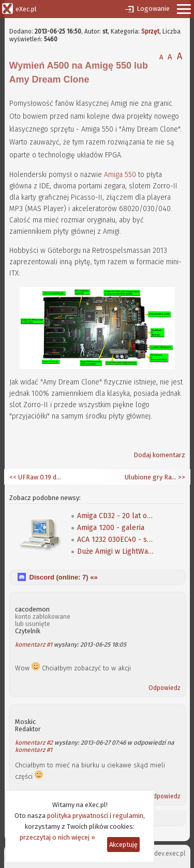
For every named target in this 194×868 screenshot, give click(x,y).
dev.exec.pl (170, 854)
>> (181, 477)
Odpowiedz (165, 688)
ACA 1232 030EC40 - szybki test (116, 540)
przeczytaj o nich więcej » (57, 837)
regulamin (128, 816)
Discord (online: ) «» (64, 577)
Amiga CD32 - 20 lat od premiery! (116, 516)
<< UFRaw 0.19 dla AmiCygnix (35, 477)
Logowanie (153, 9)
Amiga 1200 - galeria (111, 528)
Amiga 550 (120, 175)
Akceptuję (123, 845)
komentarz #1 (34, 645)
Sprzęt (150, 31)
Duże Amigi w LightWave (116, 551)
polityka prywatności (78, 816)
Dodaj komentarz (159, 455)
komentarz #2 (34, 743)
